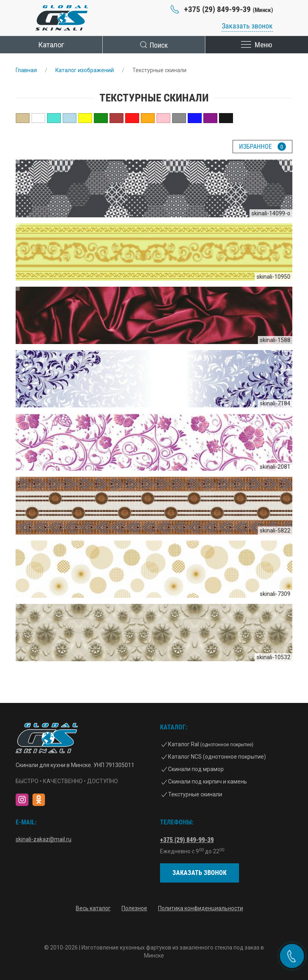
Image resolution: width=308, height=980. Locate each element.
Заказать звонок (247, 26)
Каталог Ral (211, 744)
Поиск (154, 45)
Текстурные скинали (195, 794)
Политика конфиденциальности (201, 909)
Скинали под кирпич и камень (208, 782)
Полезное (134, 909)
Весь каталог (93, 909)
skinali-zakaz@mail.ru (44, 839)
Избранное (262, 147)
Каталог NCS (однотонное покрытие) (217, 757)
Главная (26, 70)
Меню (257, 45)
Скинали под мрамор (196, 769)
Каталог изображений (85, 70)
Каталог (51, 45)
